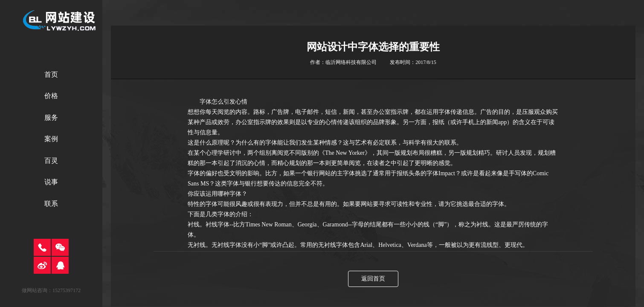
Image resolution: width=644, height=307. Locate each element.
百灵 (51, 161)
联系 (51, 204)
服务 (51, 117)
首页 (51, 74)
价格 (51, 96)
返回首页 (373, 279)
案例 (51, 139)
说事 (51, 182)
